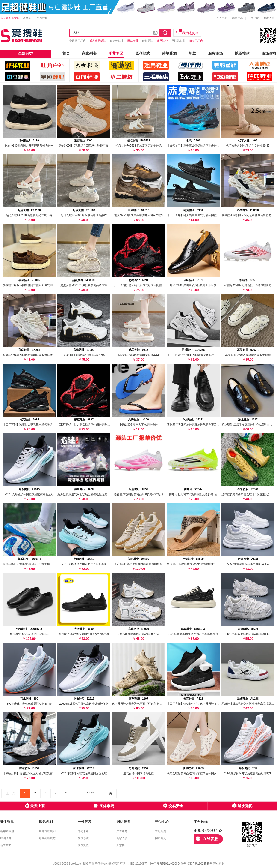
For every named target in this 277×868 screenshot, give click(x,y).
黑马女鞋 (133, 41)
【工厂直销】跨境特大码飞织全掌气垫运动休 (30, 425)
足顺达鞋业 (178, 41)
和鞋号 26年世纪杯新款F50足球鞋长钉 (248, 285)
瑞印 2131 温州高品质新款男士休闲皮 (193, 285)
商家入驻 (269, 18)
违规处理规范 (47, 838)
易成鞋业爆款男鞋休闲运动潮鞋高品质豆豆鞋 (249, 704)
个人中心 (222, 18)
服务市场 (215, 53)
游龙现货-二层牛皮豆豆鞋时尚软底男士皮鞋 (248, 425)
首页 (66, 53)
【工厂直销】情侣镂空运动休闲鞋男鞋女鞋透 (194, 704)
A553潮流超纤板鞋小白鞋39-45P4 (248, 564)
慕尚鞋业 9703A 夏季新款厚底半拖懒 (248, 355)
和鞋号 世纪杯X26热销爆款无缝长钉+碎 (193, 494)
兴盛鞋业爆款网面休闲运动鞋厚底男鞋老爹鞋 (30, 355)
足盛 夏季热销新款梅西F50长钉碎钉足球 (138, 494)
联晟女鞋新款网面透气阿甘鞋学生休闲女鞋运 (194, 773)
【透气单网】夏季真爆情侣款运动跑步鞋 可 (193, 146)
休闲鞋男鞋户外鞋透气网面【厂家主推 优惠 (139, 704)
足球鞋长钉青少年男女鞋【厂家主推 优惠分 (248, 494)
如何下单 (83, 831)
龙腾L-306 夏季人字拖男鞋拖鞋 (138, 425)
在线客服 (207, 839)
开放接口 (122, 845)
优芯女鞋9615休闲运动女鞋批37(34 (138, 355)
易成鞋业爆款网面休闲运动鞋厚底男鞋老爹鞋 (249, 215)
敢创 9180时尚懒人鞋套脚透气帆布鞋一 (29, 146)
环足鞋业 (162, 41)
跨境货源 (169, 53)
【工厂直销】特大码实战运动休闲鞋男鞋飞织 (85, 425)
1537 (90, 793)
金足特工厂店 (77, 41)
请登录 (27, 18)
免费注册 (42, 18)
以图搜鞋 (6, 838)
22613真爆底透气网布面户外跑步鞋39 (84, 564)
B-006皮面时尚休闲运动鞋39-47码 (139, 634)
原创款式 (143, 53)
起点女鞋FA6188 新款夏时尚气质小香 (29, 215)
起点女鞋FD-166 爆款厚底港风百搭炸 (84, 215)
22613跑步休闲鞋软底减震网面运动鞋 (84, 773)
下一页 (107, 793)
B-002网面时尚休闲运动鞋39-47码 (84, 355)
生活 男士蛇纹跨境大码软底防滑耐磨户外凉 (193, 564)
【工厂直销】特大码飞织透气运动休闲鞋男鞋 (140, 285)
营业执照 (219, 864)
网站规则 (161, 838)
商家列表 (89, 53)
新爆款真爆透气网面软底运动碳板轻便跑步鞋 (85, 494)
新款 (192, 53)
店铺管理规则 (47, 831)
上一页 (11, 793)
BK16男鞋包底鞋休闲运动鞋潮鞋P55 (248, 634)
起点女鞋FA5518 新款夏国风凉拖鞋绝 (139, 146)
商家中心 (238, 18)
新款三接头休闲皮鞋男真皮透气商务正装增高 (194, 425)
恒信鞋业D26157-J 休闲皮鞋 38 (29, 634)
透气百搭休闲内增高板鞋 (138, 773)
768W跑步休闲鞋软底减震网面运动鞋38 (248, 773)
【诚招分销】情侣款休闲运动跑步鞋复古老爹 (30, 773)
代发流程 (83, 845)
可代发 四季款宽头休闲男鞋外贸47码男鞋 (84, 634)
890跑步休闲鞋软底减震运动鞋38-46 (29, 704)
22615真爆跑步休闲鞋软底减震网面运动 (29, 494)
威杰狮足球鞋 (98, 41)
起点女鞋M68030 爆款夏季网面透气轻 (84, 285)
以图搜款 (242, 53)
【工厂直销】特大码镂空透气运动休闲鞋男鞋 (194, 215)
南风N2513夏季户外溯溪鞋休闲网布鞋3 (138, 215)
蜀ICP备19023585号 (200, 864)
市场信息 (269, 53)
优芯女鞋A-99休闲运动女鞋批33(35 (248, 146)
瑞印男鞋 (147, 41)
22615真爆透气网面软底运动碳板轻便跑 (84, 704)
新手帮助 (6, 845)
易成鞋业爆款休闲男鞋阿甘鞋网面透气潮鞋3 (30, 285)
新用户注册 (7, 831)
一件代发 (253, 18)
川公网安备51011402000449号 (167, 864)
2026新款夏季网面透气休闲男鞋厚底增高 (193, 634)
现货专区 (116, 53)
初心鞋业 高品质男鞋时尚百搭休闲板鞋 (138, 564)
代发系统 (83, 838)
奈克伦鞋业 (117, 41)
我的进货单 (189, 32)
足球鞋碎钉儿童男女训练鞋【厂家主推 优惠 (29, 564)
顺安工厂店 (196, 41)
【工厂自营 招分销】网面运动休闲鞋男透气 (193, 355)
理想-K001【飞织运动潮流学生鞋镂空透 (84, 146)
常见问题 (161, 831)
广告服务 (122, 831)
